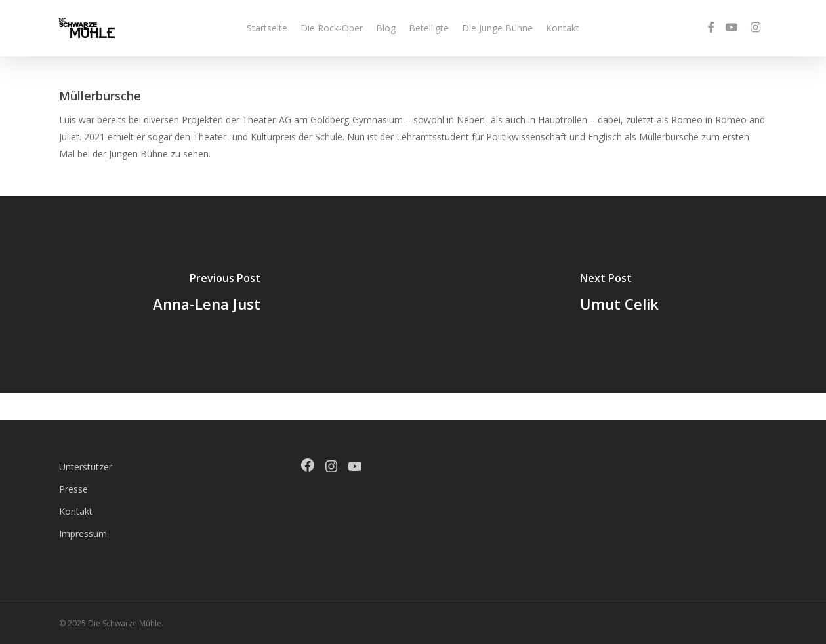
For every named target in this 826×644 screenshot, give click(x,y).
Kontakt (76, 511)
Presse (73, 489)
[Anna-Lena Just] (207, 294)
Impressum (83, 533)
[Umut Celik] (620, 294)
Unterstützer (86, 467)
